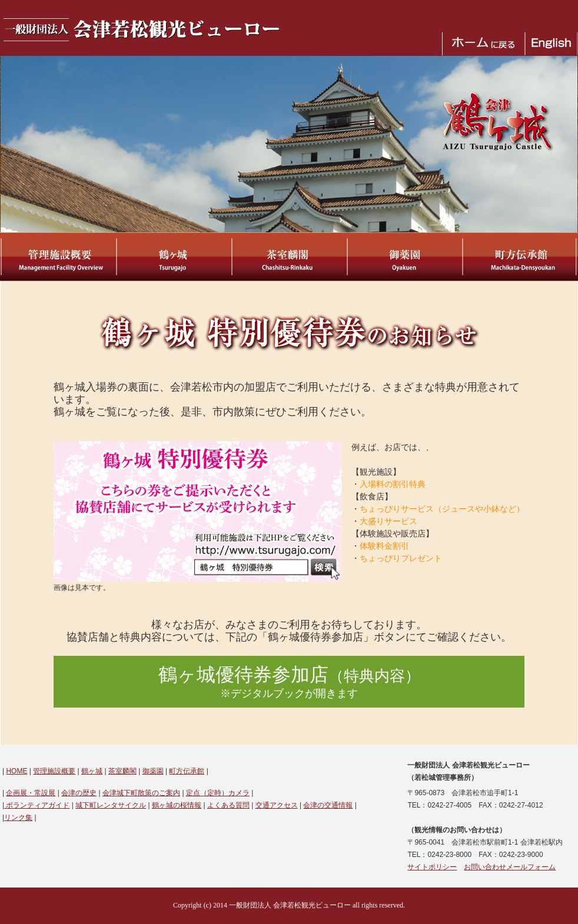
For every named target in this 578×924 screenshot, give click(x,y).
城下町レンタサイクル (111, 805)
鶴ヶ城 (92, 771)
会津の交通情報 (328, 805)
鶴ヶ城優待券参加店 (289, 682)
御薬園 (153, 771)
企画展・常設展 (31, 793)
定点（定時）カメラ (218, 793)
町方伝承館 (187, 771)
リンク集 (18, 818)
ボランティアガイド (37, 805)
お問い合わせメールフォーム (510, 867)
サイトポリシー (432, 867)
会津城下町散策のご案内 (141, 793)
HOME (16, 771)
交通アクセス (277, 805)
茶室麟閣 (122, 771)
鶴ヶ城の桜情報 (177, 805)
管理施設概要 (54, 771)
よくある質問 (228, 805)
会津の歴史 (79, 793)
